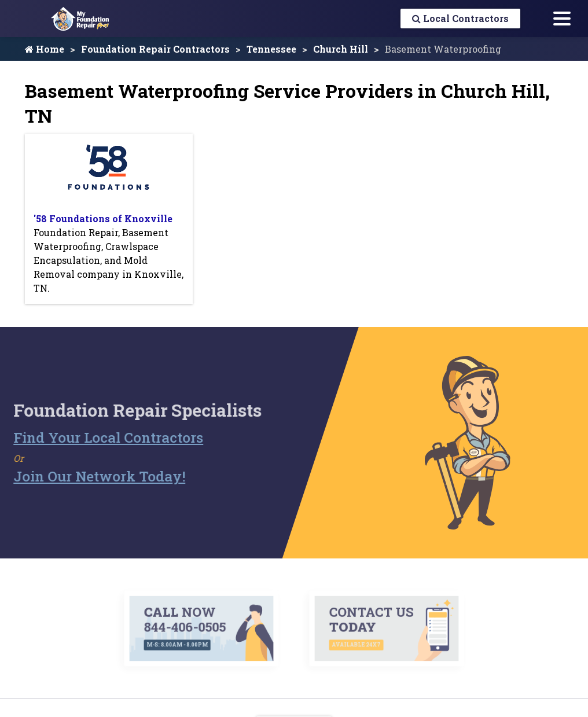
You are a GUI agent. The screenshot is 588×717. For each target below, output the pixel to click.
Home (45, 49)
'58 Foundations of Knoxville (103, 218)
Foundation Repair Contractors (155, 49)
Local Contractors (460, 18)
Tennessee (271, 49)
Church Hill (341, 49)
